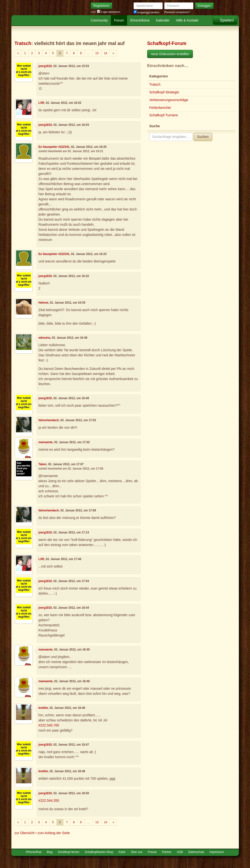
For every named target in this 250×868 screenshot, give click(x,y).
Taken (42, 464)
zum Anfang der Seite (54, 833)
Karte (122, 852)
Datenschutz (196, 852)
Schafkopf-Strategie (164, 92)
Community (99, 20)
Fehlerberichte (160, 108)
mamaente (46, 442)
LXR (41, 103)
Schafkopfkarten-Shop (99, 852)
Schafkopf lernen (69, 852)
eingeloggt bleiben (147, 12)
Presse (152, 852)
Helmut (43, 303)
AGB (180, 852)
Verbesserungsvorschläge (169, 100)
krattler (43, 708)
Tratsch (23, 43)
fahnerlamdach (49, 420)
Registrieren (101, 6)
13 (97, 53)
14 (106, 53)
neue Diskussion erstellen (170, 54)
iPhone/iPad (34, 852)
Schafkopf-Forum (167, 43)
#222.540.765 (49, 725)
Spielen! (227, 20)
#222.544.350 (49, 801)
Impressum (217, 852)
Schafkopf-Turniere (164, 115)
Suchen (203, 137)
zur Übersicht (24, 833)
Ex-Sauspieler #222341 (54, 147)
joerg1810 (45, 66)
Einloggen (204, 6)
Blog (50, 852)
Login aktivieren (109, 12)
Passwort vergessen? (177, 12)
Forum (119, 20)
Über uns (136, 852)
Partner (167, 852)
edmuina (44, 338)
